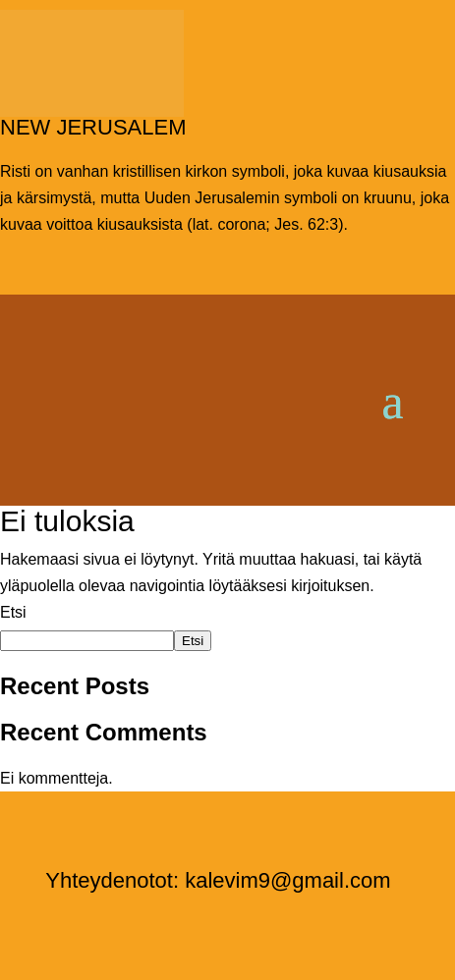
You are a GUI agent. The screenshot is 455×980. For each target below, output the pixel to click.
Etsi (13, 612)
